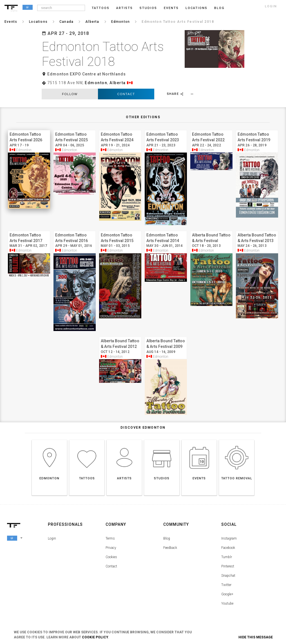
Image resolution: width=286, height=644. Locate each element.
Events (171, 8)
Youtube (227, 603)
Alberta (118, 83)
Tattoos (101, 8)
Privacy (111, 548)
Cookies (111, 557)
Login (52, 538)
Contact (126, 94)
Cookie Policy (95, 637)
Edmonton (96, 83)
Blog (167, 538)
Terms (110, 538)
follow (70, 94)
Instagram (229, 538)
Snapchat (228, 576)
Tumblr (227, 557)
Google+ (227, 594)
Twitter (226, 585)
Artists (125, 8)
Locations (196, 8)
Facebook (228, 548)
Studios (148, 8)
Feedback (170, 548)
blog (219, 8)
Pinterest (228, 566)
